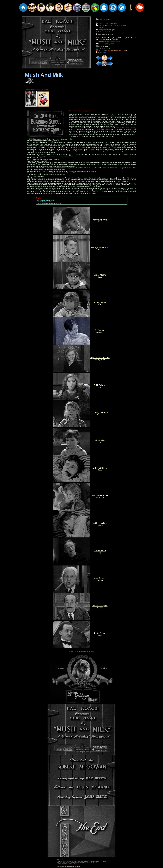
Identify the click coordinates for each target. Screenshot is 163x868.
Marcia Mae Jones (100, 495)
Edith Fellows (100, 385)
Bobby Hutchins (100, 523)
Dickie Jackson (100, 468)
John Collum (100, 440)
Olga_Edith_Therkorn (100, 358)
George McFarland (100, 247)
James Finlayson (100, 606)
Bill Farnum (100, 330)
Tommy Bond (100, 303)
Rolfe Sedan (100, 633)
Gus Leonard (100, 551)
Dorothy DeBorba (100, 413)
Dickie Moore (100, 275)
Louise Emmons (100, 578)
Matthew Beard (100, 220)
